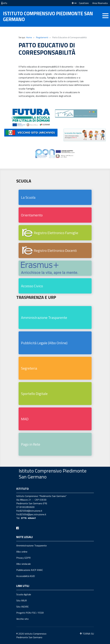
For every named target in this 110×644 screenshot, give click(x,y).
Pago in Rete (31, 444)
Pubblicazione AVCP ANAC (30, 570)
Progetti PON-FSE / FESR (30, 613)
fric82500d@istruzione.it (29, 511)
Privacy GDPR (23, 558)
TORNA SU (87, 634)
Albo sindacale (24, 564)
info (4, 3)
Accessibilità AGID (26, 576)
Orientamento (32, 215)
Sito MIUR (22, 600)
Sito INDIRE (22, 607)
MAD (25, 419)
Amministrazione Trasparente (44, 317)
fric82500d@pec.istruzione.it (31, 514)
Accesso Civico (32, 286)
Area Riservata (100, 3)
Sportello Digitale (34, 394)
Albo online (22, 552)
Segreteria (29, 368)
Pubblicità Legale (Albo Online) (44, 343)
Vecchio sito (22, 619)
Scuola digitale (24, 594)
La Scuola (28, 197)
